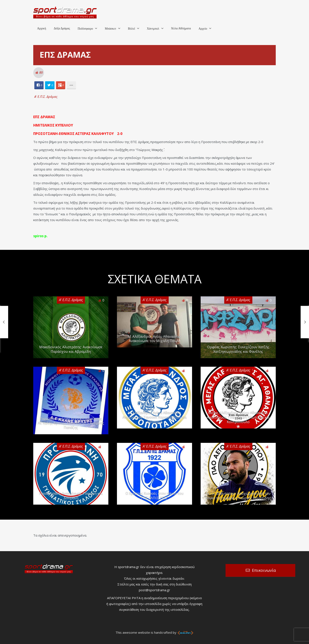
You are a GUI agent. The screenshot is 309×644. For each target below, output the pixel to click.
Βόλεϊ (131, 29)
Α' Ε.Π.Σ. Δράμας (46, 97)
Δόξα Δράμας (62, 28)
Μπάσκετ (110, 29)
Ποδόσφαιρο (85, 29)
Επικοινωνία (264, 570)
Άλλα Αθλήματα (181, 28)
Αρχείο (203, 29)
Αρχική (42, 28)
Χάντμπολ (153, 29)
